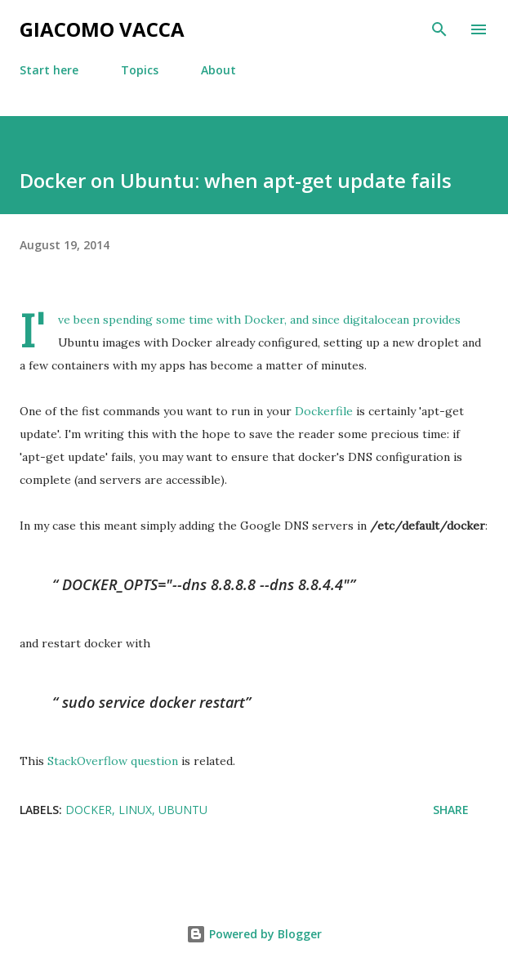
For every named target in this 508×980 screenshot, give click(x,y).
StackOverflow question (113, 761)
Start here (49, 70)
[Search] (439, 29)
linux (135, 810)
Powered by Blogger (254, 934)
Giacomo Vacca (102, 29)
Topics (140, 70)
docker (89, 810)
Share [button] (451, 810)
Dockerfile (324, 411)
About (218, 70)
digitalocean (376, 320)
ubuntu (183, 810)
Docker (264, 320)
